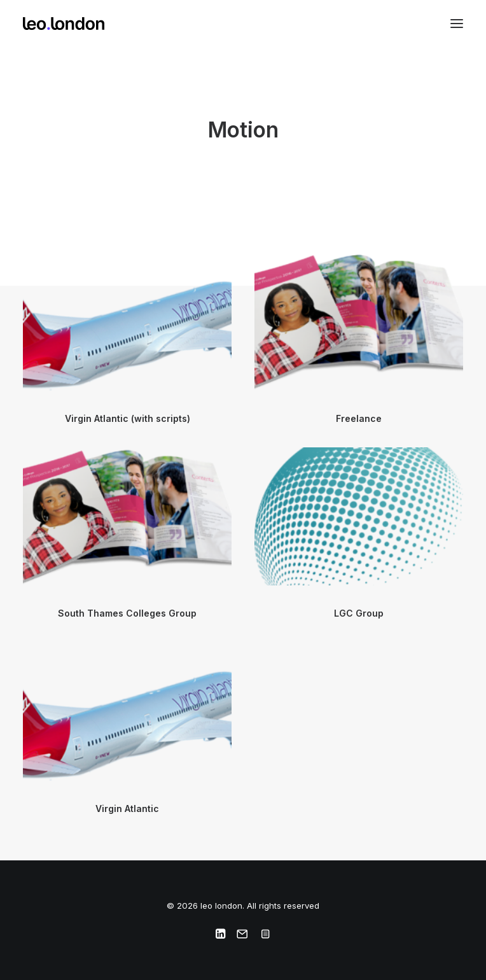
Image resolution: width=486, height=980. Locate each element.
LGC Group (359, 613)
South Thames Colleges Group (127, 613)
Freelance (359, 418)
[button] (457, 24)
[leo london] (64, 24)
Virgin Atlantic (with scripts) (128, 418)
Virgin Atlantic (127, 808)
